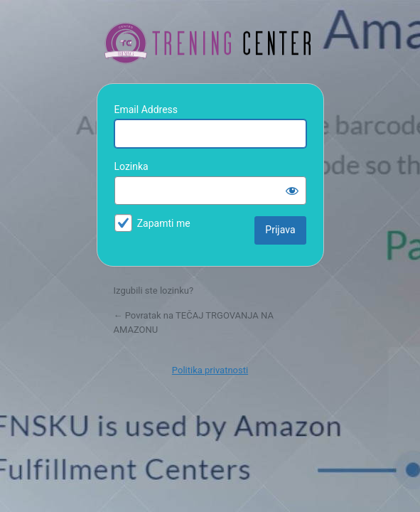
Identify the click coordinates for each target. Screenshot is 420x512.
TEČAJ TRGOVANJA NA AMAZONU (210, 43)
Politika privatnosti (210, 370)
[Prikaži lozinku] (292, 191)
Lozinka (131, 166)
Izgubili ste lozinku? (154, 290)
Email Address (146, 110)
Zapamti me (164, 223)
